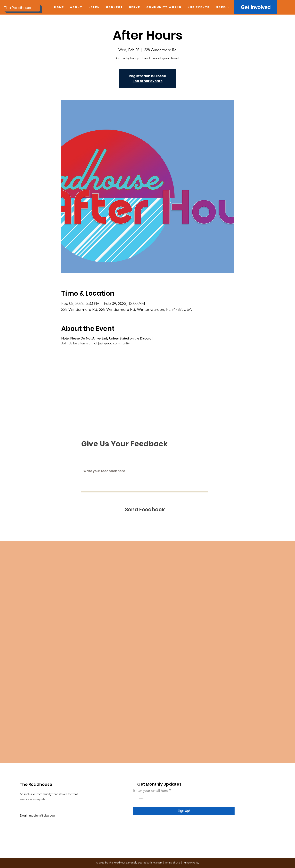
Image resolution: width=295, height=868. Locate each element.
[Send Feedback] (145, 510)
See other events (147, 81)
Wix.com (157, 863)
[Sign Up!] (184, 811)
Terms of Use (172, 863)
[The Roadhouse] (22, 8)
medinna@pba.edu (42, 815)
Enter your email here (151, 791)
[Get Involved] (256, 7)
